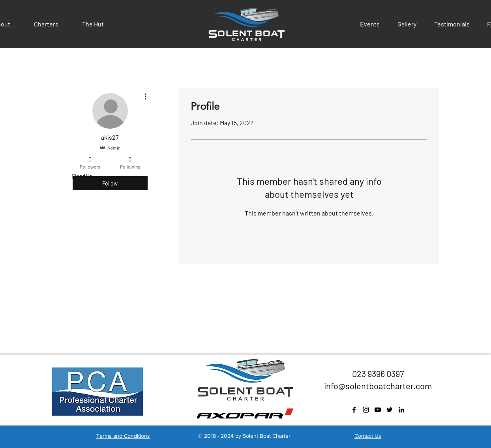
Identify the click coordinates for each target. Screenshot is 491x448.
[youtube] (378, 410)
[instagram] (366, 410)
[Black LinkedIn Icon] (401, 410)
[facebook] (354, 410)
